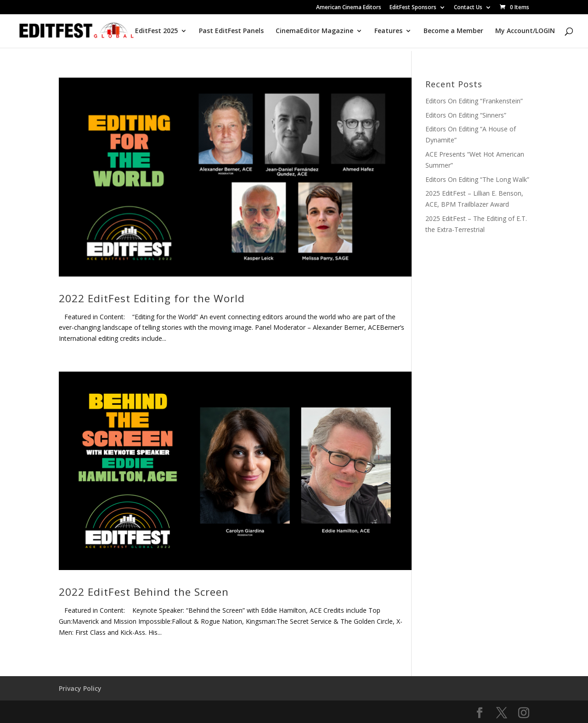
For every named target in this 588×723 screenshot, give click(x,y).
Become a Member (453, 31)
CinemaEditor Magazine (314, 31)
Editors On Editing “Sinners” (466, 115)
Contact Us (468, 8)
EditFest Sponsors (413, 8)
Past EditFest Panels (231, 31)
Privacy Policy (80, 688)
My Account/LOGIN (525, 31)
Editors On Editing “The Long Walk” (477, 179)
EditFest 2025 (156, 31)
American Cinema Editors (349, 8)
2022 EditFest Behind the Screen (144, 592)
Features (388, 31)
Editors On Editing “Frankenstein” (474, 101)
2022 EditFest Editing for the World (152, 298)
